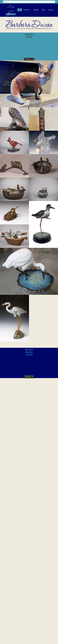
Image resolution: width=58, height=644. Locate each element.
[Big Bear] (43, 401)
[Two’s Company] (43, 189)
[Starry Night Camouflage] (14, 542)
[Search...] (29, 2)
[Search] (4, 2)
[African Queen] (43, 495)
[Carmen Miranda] (14, 448)
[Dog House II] (43, 119)
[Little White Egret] (29, 271)
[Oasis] (43, 166)
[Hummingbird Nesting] (14, 213)
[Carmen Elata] (43, 448)
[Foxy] (29, 84)
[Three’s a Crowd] (14, 189)
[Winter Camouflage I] (43, 589)
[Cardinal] (14, 142)
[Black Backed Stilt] (43, 224)
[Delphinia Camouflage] (14, 589)
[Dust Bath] (43, 142)
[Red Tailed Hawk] (14, 119)
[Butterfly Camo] (43, 542)
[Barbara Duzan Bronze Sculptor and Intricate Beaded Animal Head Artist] (10, 11)
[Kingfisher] (14, 236)
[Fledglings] (14, 166)
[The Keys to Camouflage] (14, 401)
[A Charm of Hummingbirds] (14, 495)
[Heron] (14, 318)
